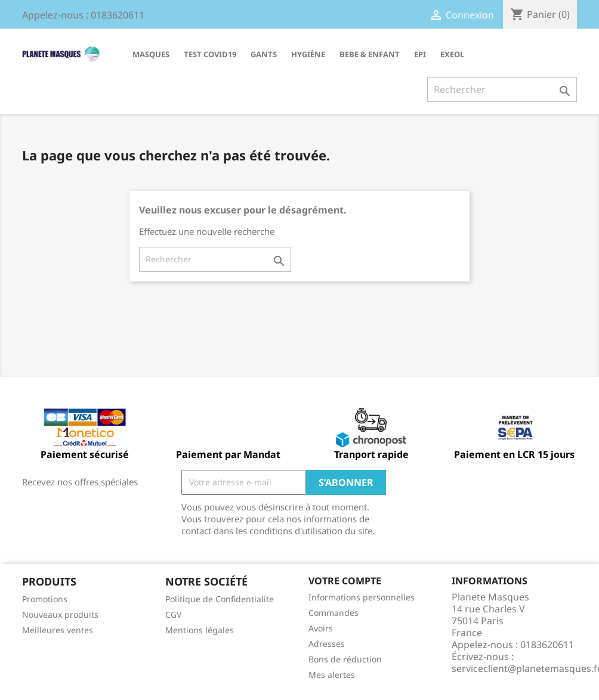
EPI (420, 54)
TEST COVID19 (210, 54)
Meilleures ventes (58, 630)
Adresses (327, 644)
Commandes (334, 613)
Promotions (45, 599)
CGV (173, 614)
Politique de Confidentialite (220, 599)
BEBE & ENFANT (370, 54)
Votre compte (345, 581)
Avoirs (321, 628)
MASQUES (151, 54)
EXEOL (452, 54)
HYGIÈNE (308, 54)
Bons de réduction (345, 659)
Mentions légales (200, 630)
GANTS (264, 54)
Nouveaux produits (60, 614)
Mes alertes (332, 675)
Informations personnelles (362, 597)
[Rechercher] (502, 89)
